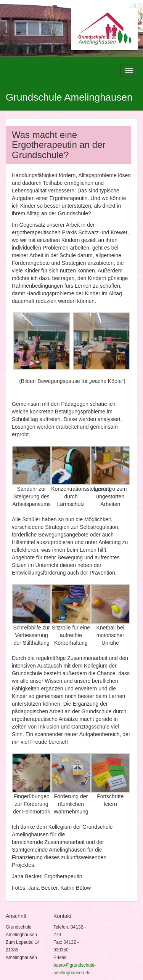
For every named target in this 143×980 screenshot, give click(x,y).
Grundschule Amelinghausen (69, 97)
